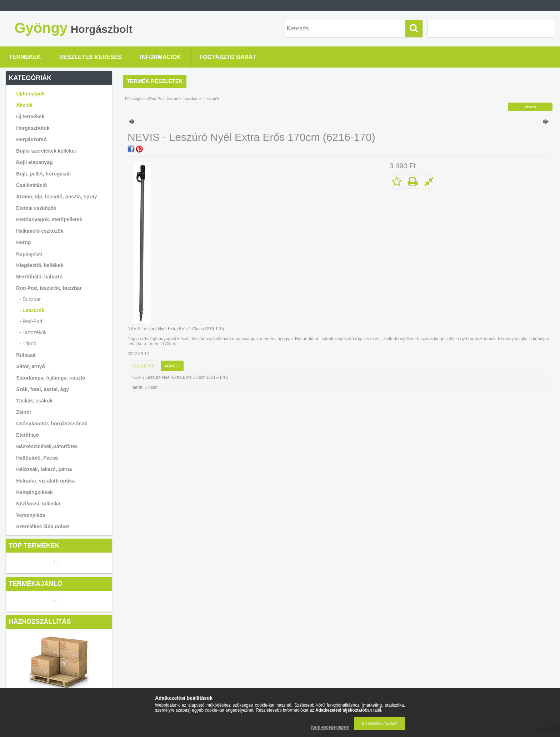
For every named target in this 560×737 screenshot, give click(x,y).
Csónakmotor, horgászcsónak (52, 424)
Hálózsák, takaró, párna (44, 469)
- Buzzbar (30, 299)
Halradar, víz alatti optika (45, 481)
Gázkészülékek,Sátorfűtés (47, 446)
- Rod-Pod (31, 321)
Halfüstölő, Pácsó (37, 458)
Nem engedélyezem (330, 727)
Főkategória (135, 99)
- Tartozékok (33, 332)
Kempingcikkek (34, 492)
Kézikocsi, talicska (38, 504)
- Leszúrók (32, 310)
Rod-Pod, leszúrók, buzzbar (174, 99)
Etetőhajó (27, 435)
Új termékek (30, 117)
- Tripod (28, 343)
